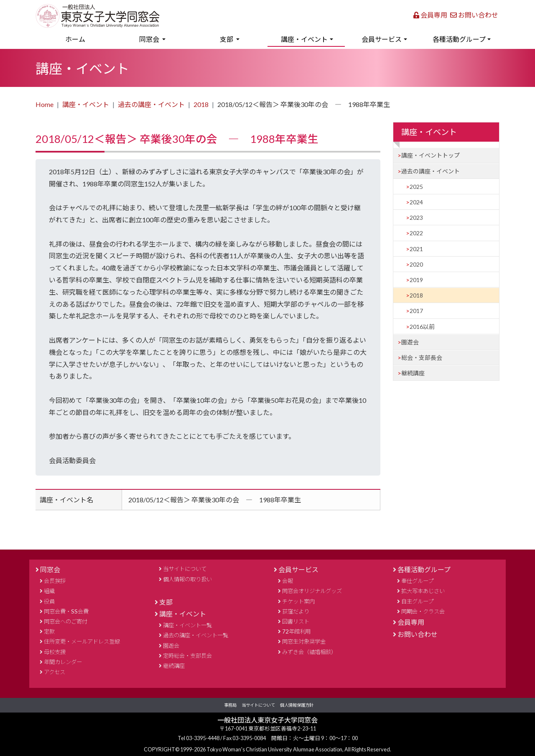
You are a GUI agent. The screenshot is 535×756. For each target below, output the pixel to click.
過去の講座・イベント (151, 104)
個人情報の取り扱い (187, 579)
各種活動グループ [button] (459, 39)
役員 (49, 601)
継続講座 (413, 373)
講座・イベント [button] (304, 39)
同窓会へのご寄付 (66, 621)
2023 (416, 218)
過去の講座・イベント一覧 (196, 635)
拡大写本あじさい (423, 591)
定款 (49, 631)
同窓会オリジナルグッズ (312, 591)
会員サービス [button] (382, 39)
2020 (416, 264)
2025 (416, 187)
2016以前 (422, 327)
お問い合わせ (474, 15)
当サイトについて (185, 569)
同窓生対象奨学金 (304, 641)
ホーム (88, 38)
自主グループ (417, 601)
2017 (416, 311)
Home (45, 104)
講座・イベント (86, 104)
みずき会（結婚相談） (309, 652)
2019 (416, 280)
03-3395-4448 (203, 738)
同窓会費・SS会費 (66, 611)
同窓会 (50, 569)
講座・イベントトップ (431, 155)
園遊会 (410, 342)
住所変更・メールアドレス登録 (82, 641)
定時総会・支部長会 (187, 656)
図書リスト (296, 621)
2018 (201, 104)
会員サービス (298, 569)
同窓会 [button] (150, 39)
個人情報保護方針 (297, 705)
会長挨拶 (55, 581)
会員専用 (430, 15)
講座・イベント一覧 (187, 625)
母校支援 (55, 652)
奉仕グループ (417, 581)
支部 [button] (227, 39)
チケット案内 (298, 601)
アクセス (55, 672)
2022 (416, 233)
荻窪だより (296, 611)
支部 (166, 602)
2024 (416, 202)
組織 (49, 591)
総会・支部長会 (422, 358)
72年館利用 (296, 631)
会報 (288, 581)
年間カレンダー (63, 662)
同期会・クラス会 (423, 611)
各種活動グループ (424, 569)
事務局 (230, 705)
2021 (416, 249)
